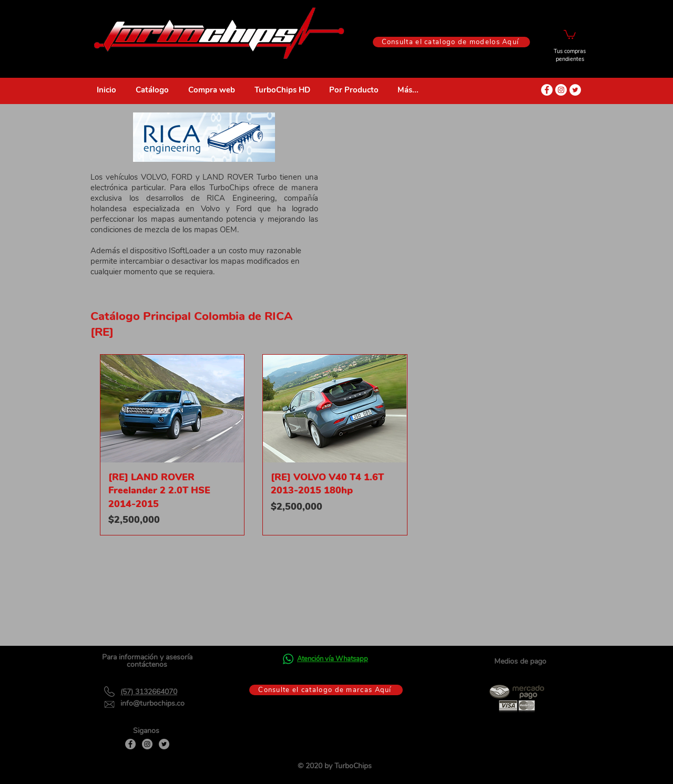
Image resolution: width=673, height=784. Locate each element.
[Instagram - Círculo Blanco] (561, 90)
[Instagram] (147, 744)
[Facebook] (130, 744)
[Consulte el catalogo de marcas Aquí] (326, 690)
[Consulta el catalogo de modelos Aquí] (451, 42)
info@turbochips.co (152, 703)
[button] (570, 34)
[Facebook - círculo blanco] (547, 90)
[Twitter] (164, 744)
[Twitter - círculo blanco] (575, 90)
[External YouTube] (457, 200)
